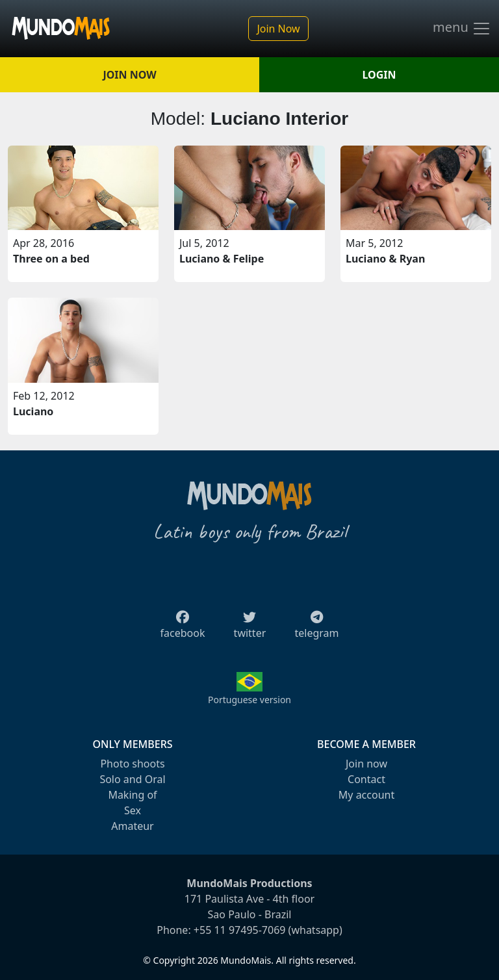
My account (366, 795)
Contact (366, 779)
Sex (133, 810)
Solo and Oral (132, 779)
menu (462, 29)
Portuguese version (249, 700)
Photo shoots (132, 764)
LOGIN (379, 75)
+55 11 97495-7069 (240, 930)
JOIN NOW (129, 75)
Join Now (278, 29)
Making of (132, 795)
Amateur (132, 826)
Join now (366, 764)
